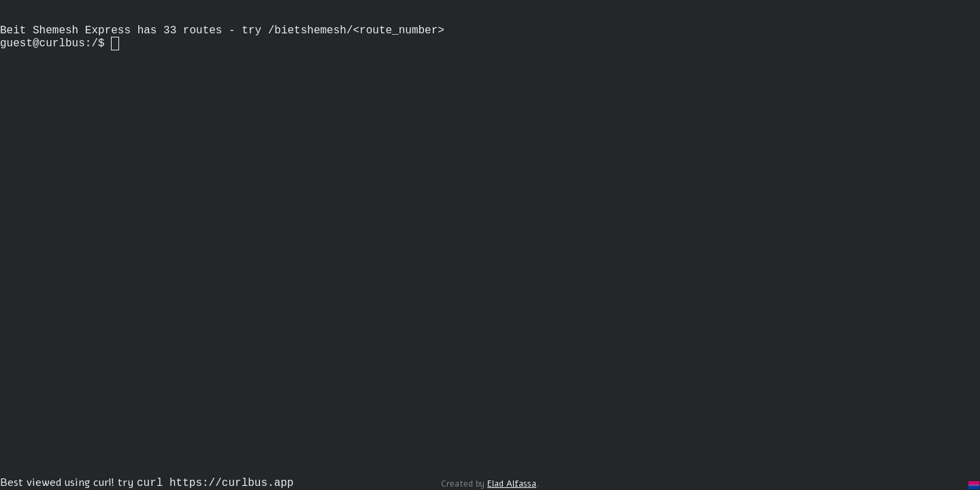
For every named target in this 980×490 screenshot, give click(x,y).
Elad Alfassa (512, 484)
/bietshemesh (307, 37)
